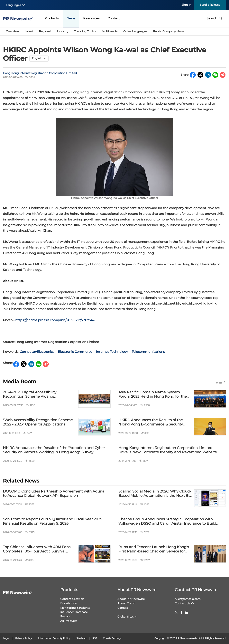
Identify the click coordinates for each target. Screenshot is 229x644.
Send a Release (210, 5)
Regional (45, 31)
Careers (123, 608)
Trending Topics (85, 31)
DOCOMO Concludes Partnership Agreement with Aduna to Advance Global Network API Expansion (54, 494)
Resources (91, 18)
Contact (114, 18)
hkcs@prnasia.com (188, 599)
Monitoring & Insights (75, 608)
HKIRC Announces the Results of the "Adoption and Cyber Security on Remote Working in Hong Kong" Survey (54, 450)
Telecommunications (148, 352)
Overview (12, 31)
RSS (95, 638)
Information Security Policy (54, 638)
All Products (69, 621)
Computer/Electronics (37, 352)
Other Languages (135, 31)
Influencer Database (74, 612)
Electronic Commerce (75, 352)
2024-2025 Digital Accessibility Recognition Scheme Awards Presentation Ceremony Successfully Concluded (35, 394)
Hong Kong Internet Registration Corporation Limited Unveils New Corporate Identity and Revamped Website (168, 450)
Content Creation (72, 599)
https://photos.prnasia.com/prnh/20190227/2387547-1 (56, 320)
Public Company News (169, 31)
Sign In (186, 5)
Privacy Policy (24, 638)
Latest (29, 31)
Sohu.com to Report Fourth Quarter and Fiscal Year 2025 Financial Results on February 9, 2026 (52, 521)
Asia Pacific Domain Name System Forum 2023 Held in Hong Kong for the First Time (153, 394)
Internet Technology (112, 352)
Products (52, 18)
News (71, 18)
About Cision (126, 603)
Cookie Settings (112, 638)
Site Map (81, 638)
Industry (63, 31)
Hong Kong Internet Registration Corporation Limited (40, 73)
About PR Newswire (137, 590)
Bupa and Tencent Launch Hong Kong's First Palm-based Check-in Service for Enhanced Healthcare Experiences (154, 549)
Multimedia (110, 31)
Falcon (65, 616)
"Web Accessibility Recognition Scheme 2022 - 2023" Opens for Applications (38, 422)
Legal (6, 638)
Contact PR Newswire (196, 590)
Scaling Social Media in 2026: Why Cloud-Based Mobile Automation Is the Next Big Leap (155, 494)
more (221, 382)
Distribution (69, 603)
